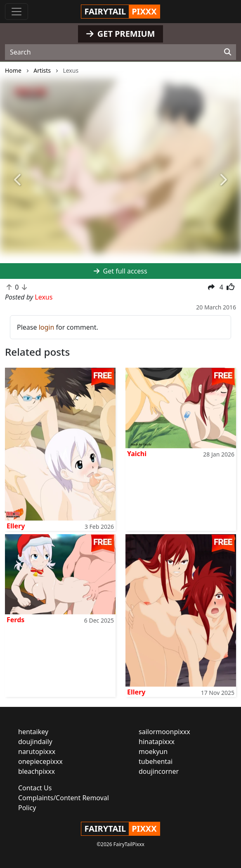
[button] (18, 181)
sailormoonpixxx (164, 732)
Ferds (15, 620)
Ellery (16, 526)
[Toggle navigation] (17, 12)
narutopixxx (37, 751)
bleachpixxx (37, 771)
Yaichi (137, 454)
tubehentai (156, 761)
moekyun (153, 751)
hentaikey (33, 732)
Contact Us (35, 788)
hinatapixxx (157, 742)
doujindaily (35, 742)
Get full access (120, 271)
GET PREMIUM (121, 34)
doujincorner (159, 771)
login (47, 327)
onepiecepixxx (40, 761)
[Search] (228, 52)
